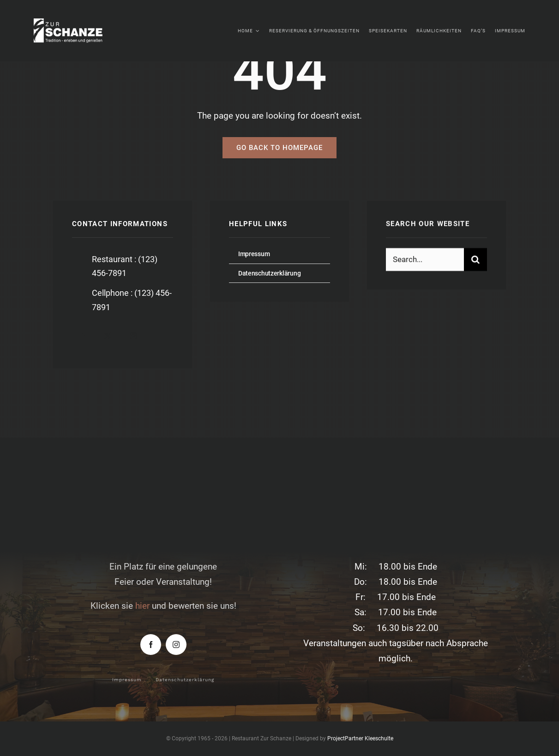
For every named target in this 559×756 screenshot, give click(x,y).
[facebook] (82, 336)
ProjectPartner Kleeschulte (360, 738)
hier (142, 606)
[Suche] (475, 260)
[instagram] (133, 336)
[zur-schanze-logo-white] (75, 23)
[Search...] (425, 260)
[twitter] (108, 336)
